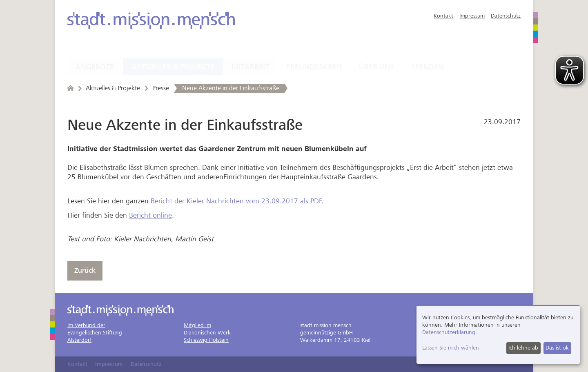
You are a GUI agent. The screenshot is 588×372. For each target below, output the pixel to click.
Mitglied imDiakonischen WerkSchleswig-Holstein (207, 333)
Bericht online (150, 215)
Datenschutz (506, 16)
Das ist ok (557, 348)
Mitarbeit (250, 67)
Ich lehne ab (523, 348)
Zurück (85, 271)
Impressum (472, 16)
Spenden (427, 67)
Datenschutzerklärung (449, 332)
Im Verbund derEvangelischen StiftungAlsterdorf (95, 333)
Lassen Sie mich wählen (451, 348)
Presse (161, 88)
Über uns (376, 67)
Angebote (95, 67)
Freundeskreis (315, 67)
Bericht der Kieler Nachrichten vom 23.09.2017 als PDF (236, 201)
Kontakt (443, 16)
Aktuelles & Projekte (173, 67)
